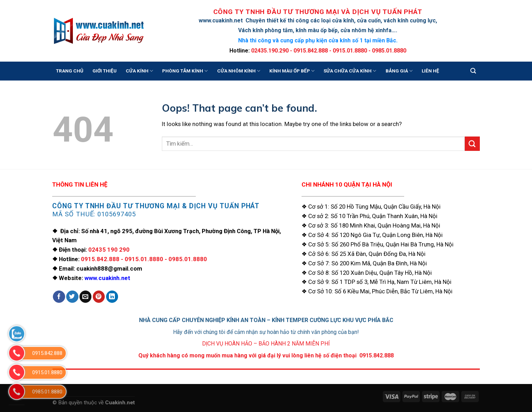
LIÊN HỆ (430, 71)
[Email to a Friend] (86, 297)
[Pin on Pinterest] (99, 297)
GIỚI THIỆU (105, 71)
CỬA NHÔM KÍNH (239, 71)
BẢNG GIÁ (399, 71)
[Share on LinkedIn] (112, 297)
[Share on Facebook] (59, 297)
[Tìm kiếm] (473, 71)
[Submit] (472, 144)
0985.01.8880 (188, 259)
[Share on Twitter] (72, 297)
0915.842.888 (100, 259)
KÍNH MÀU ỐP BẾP (292, 71)
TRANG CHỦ (70, 71)
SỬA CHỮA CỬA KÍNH (350, 71)
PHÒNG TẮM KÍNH (185, 71)
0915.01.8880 (144, 259)
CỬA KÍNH (139, 71)
